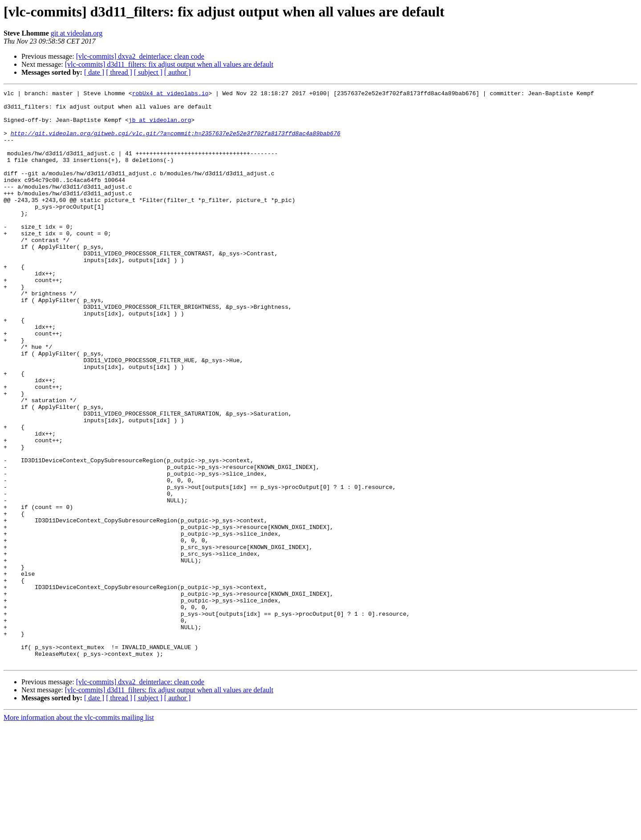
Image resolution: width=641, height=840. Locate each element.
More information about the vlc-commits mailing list (79, 832)
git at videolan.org (77, 33)
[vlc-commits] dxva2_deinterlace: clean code (140, 56)
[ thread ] (119, 72)
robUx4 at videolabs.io (170, 94)
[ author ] (178, 72)
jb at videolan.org (160, 126)
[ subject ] (148, 72)
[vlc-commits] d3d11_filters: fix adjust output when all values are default (169, 64)
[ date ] (94, 72)
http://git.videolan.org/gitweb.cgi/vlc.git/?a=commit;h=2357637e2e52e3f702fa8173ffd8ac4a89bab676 (176, 142)
